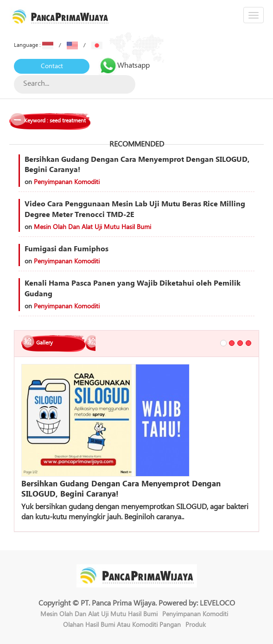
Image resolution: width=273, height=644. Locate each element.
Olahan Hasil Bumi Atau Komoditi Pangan (122, 625)
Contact (52, 66)
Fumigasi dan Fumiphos (67, 249)
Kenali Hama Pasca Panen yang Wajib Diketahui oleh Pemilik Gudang (133, 289)
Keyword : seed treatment (55, 121)
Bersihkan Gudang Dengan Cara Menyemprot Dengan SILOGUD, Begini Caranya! (137, 165)
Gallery (44, 343)
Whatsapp (124, 65)
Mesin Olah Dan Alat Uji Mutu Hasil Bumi (92, 227)
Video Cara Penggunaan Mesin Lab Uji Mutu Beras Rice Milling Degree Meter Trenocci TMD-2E (135, 209)
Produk (196, 625)
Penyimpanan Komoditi (67, 182)
